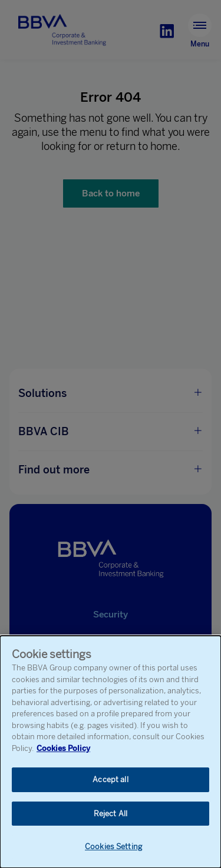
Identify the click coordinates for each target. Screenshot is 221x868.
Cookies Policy (63, 748)
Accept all (110, 780)
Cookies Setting (113, 847)
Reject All (111, 814)
